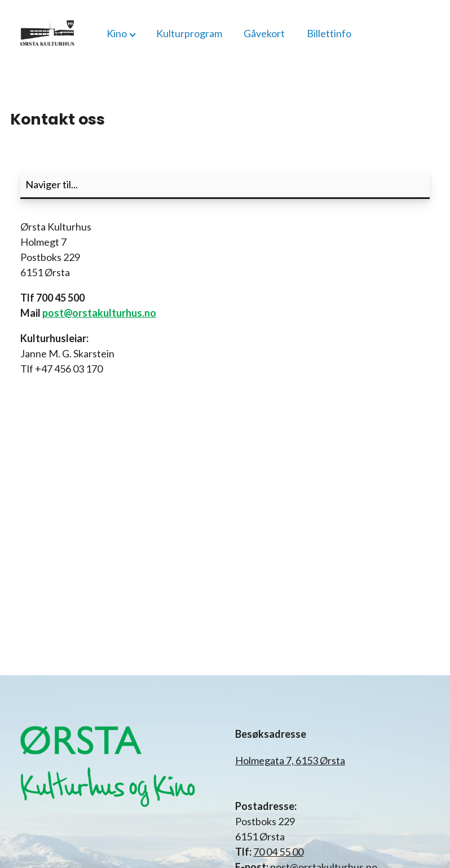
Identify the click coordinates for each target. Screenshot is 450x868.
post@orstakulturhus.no (99, 313)
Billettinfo (329, 33)
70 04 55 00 (278, 852)
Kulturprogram (189, 33)
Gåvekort (264, 33)
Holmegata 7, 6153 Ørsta (290, 760)
